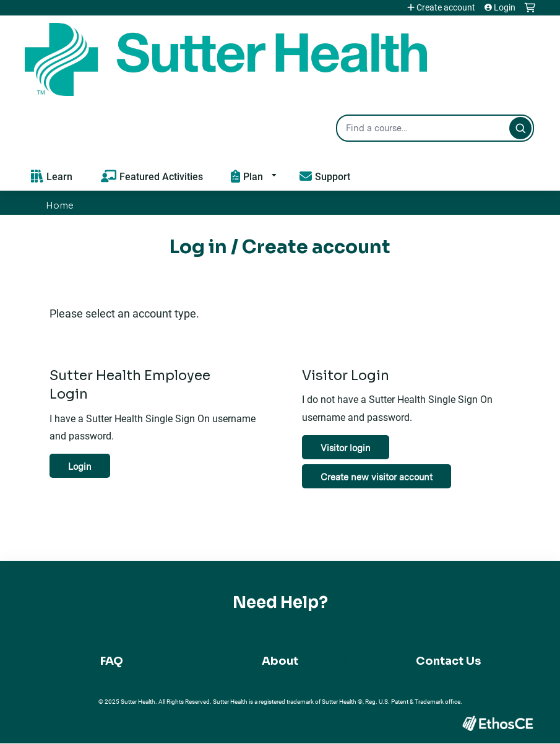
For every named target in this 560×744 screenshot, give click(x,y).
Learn (59, 176)
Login (505, 7)
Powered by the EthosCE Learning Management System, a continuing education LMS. (498, 723)
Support (333, 176)
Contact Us (448, 661)
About (280, 661)
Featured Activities (161, 176)
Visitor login (346, 448)
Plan (253, 176)
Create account (446, 7)
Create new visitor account (377, 477)
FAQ (112, 661)
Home (60, 205)
